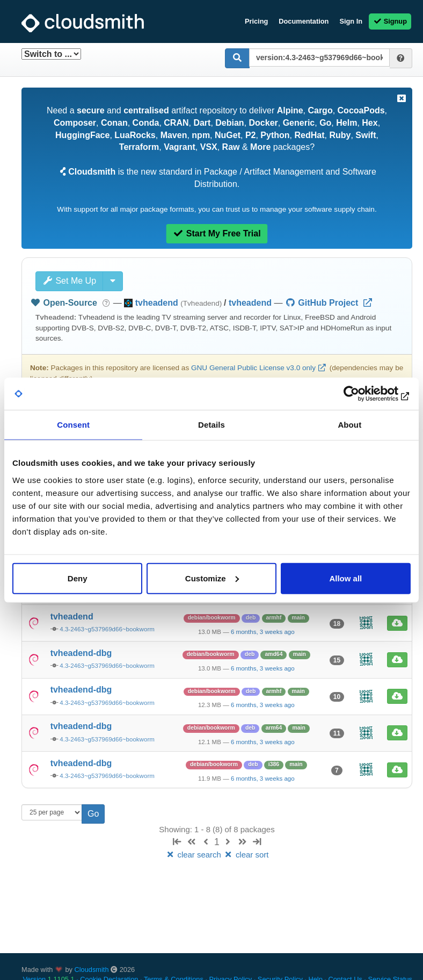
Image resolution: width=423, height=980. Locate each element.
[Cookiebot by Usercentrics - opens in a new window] (364, 394)
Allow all (345, 578)
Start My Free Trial (217, 233)
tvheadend (250, 303)
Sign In (351, 21)
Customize (212, 578)
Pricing (256, 21)
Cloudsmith (92, 970)
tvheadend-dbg (81, 653)
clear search (194, 855)
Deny (78, 578)
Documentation (304, 21)
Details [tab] (211, 425)
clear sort (246, 855)
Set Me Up (69, 281)
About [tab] (349, 425)
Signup (390, 21)
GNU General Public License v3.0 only (253, 368)
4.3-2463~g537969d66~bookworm (107, 629)
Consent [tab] (73, 425)
